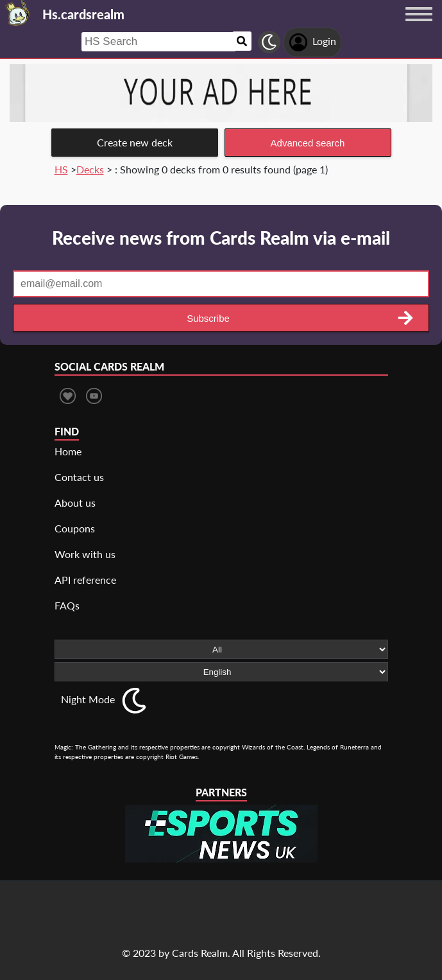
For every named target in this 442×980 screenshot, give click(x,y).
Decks (90, 169)
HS (61, 169)
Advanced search (308, 143)
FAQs (67, 605)
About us (75, 503)
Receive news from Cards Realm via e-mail (221, 238)
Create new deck (135, 142)
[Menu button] (419, 26)
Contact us (79, 477)
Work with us (85, 554)
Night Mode (88, 699)
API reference (85, 580)
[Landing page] (18, 13)
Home (68, 451)
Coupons (75, 528)
